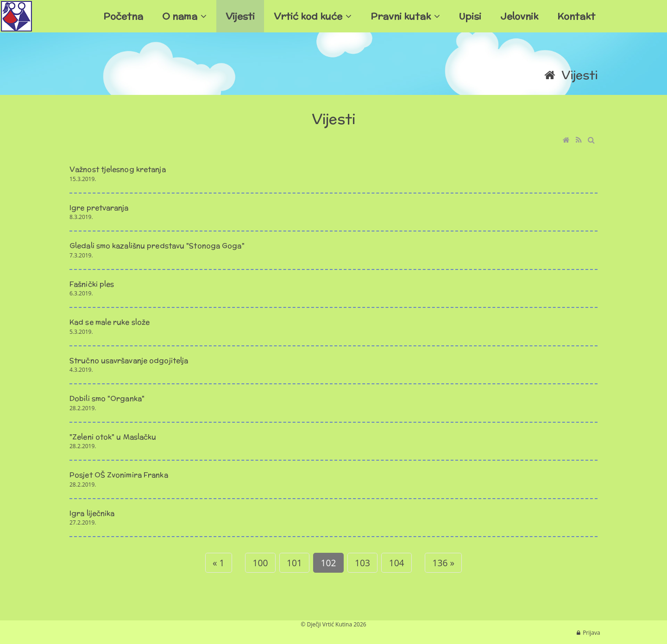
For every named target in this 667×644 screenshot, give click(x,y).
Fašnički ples (92, 284)
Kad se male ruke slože (110, 322)
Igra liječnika (92, 513)
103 (362, 563)
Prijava (591, 633)
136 (441, 563)
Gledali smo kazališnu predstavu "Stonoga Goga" (157, 246)
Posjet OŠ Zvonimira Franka (119, 475)
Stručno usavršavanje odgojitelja (129, 360)
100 (260, 563)
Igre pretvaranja (99, 208)
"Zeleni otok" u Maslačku (113, 437)
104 (397, 563)
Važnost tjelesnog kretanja (118, 169)
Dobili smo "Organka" (107, 398)
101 (294, 563)
